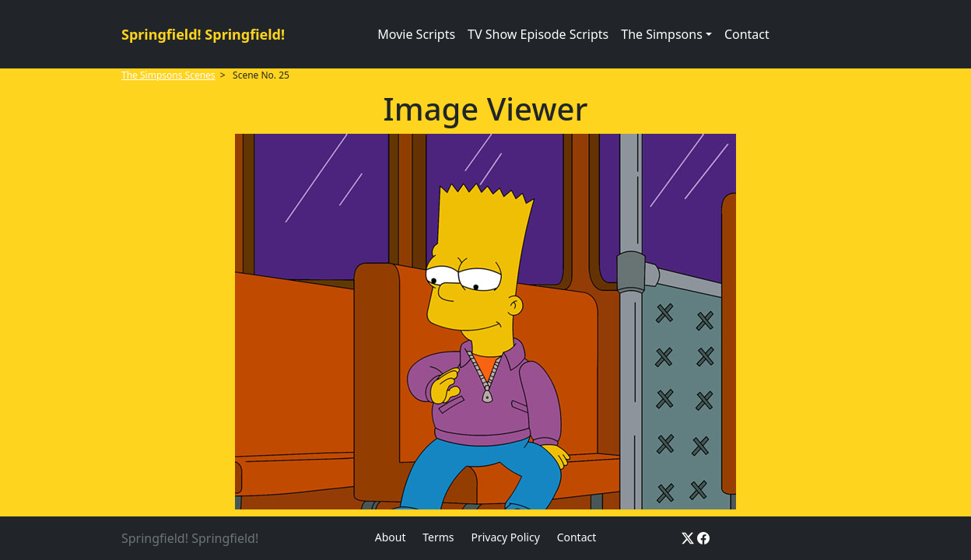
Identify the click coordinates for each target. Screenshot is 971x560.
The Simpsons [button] (662, 34)
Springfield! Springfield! (203, 34)
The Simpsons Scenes (168, 75)
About (391, 537)
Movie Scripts (416, 34)
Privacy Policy (505, 537)
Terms (438, 537)
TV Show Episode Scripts (538, 34)
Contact (747, 34)
